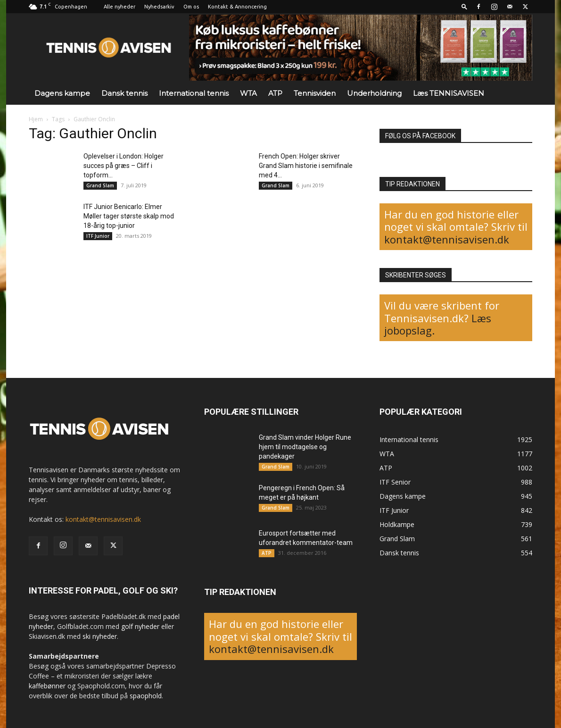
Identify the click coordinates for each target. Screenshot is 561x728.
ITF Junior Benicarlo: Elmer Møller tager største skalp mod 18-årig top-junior (129, 216)
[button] (464, 6)
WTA (248, 93)
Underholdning (374, 93)
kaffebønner (47, 686)
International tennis (194, 93)
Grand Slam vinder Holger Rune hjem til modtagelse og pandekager (305, 447)
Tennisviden (315, 93)
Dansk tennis (124, 93)
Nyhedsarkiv (159, 7)
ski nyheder (100, 636)
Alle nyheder (120, 7)
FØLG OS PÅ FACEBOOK (420, 136)
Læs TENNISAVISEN (449, 93)
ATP (275, 93)
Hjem (36, 119)
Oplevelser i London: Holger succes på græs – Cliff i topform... (124, 166)
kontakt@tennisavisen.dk (447, 239)
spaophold (146, 696)
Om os (191, 7)
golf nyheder (140, 626)
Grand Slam (100, 185)
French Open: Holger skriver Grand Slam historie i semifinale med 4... (306, 166)
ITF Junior (98, 236)
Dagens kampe (62, 93)
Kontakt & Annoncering (237, 7)
